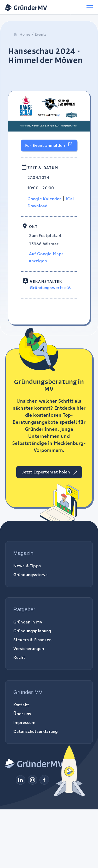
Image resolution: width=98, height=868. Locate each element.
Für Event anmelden (45, 145)
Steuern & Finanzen (32, 640)
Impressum (24, 722)
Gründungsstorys (30, 574)
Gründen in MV (28, 622)
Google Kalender (44, 199)
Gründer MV (28, 692)
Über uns (22, 714)
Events (41, 34)
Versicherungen (29, 648)
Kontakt (21, 705)
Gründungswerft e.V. (50, 288)
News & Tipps (27, 566)
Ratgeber (24, 609)
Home (22, 34)
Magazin (23, 553)
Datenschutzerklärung (36, 731)
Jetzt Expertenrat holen (46, 472)
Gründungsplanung (32, 631)
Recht (19, 657)
